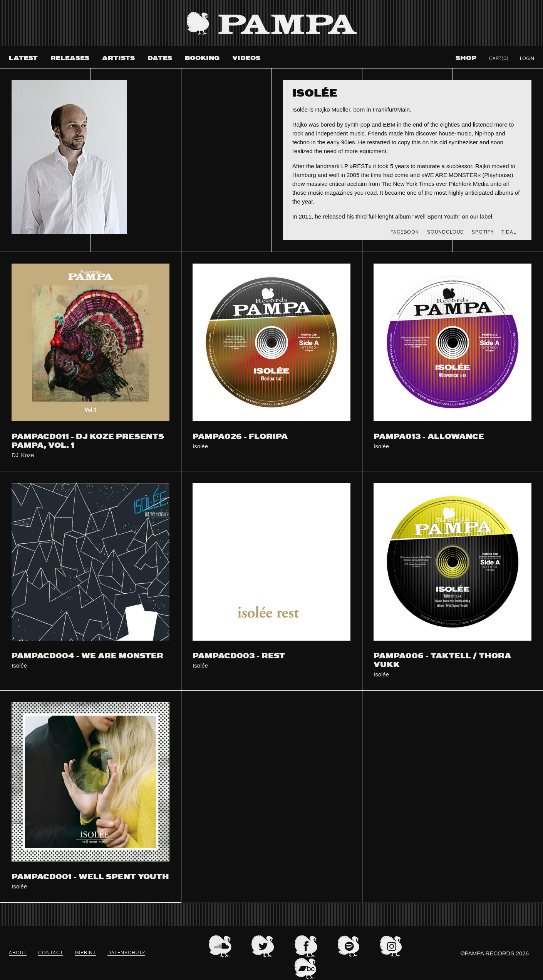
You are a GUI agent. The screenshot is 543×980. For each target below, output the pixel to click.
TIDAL (509, 232)
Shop (466, 58)
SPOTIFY (483, 232)
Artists (118, 58)
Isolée (200, 446)
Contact (51, 953)
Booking (202, 58)
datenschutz (126, 953)
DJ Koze (23, 455)
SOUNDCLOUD (446, 232)
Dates (160, 58)
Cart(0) (499, 59)
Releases (70, 58)
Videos (246, 58)
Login (527, 59)
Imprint (85, 953)
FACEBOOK (405, 232)
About (18, 953)
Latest (23, 58)
